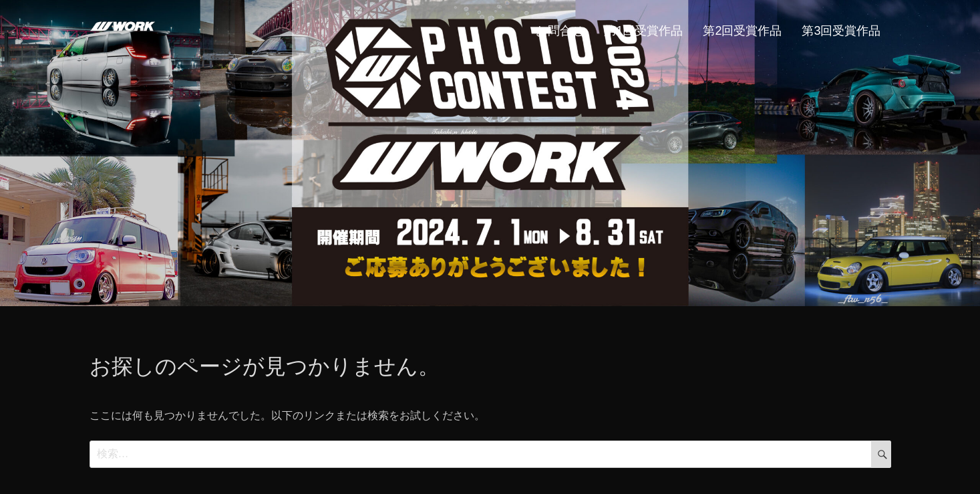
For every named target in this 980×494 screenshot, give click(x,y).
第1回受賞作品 (643, 31)
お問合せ (560, 31)
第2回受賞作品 (742, 31)
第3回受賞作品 (841, 31)
